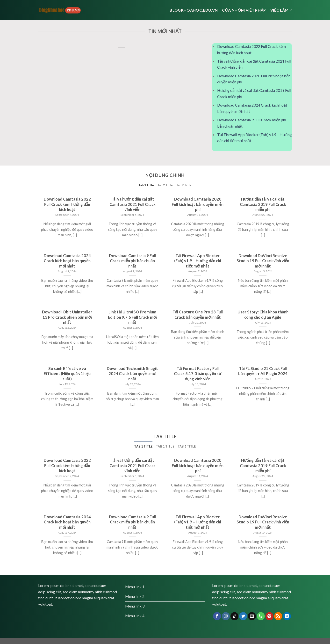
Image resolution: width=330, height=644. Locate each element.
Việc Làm (281, 10)
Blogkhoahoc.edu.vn (194, 10)
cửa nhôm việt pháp (244, 10)
